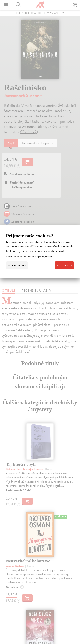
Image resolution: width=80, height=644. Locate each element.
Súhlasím (64, 265)
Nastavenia (17, 265)
